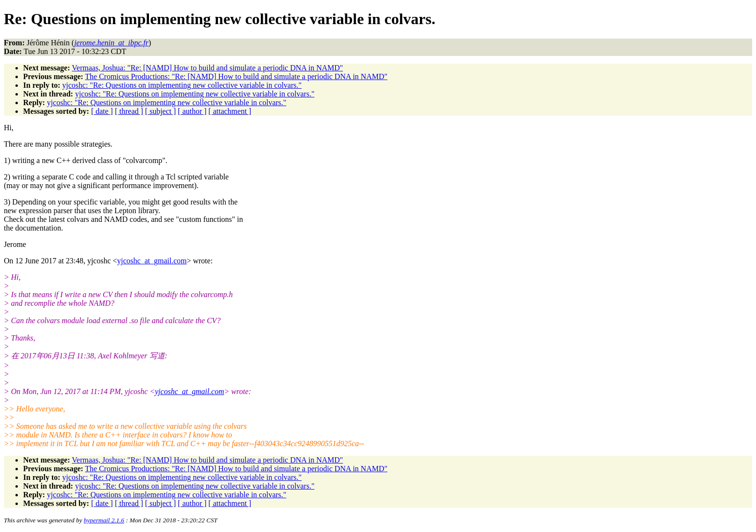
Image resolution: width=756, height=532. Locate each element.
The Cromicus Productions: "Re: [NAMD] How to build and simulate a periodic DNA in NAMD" (236, 76)
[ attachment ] (230, 111)
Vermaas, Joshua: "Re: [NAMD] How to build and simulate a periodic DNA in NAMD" (207, 68)
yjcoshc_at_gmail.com (152, 261)
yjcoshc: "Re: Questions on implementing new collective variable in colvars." (182, 85)
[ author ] (192, 111)
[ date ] (102, 111)
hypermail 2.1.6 (104, 520)
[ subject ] (161, 111)
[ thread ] (129, 111)
